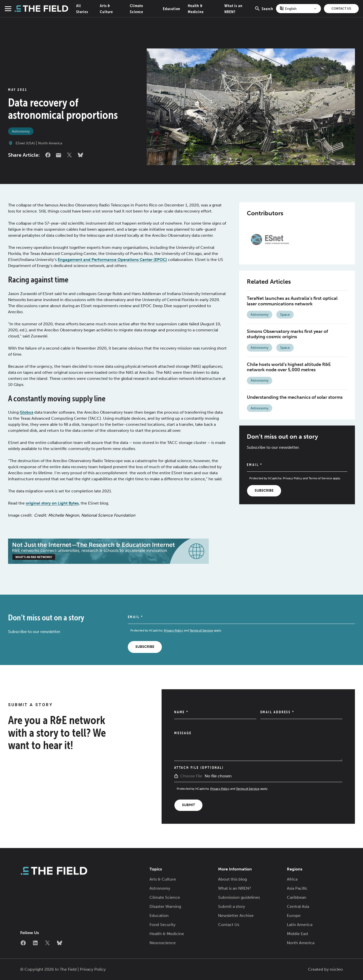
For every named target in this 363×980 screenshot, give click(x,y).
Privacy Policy (292, 478)
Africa (292, 879)
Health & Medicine (167, 934)
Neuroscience (163, 943)
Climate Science (165, 897)
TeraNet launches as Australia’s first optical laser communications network (292, 301)
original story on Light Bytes (52, 503)
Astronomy (21, 131)
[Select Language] (298, 9)
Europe (294, 916)
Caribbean (297, 897)
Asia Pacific (297, 888)
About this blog (232, 879)
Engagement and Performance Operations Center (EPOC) (112, 260)
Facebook (48, 155)
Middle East (298, 934)
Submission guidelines (239, 897)
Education (172, 9)
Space (285, 315)
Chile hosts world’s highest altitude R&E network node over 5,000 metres (289, 367)
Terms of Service (320, 478)
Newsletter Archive (236, 916)
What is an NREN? (235, 888)
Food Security (162, 925)
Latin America (300, 925)
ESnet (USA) (25, 143)
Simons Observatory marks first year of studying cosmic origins (287, 334)
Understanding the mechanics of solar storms (295, 397)
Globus (26, 412)
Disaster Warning (165, 906)
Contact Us (341, 9)
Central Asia (298, 906)
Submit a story (232, 906)
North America (50, 143)
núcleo (336, 969)
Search (264, 11)
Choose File (191, 776)
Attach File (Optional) (199, 767)
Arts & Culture (163, 879)
